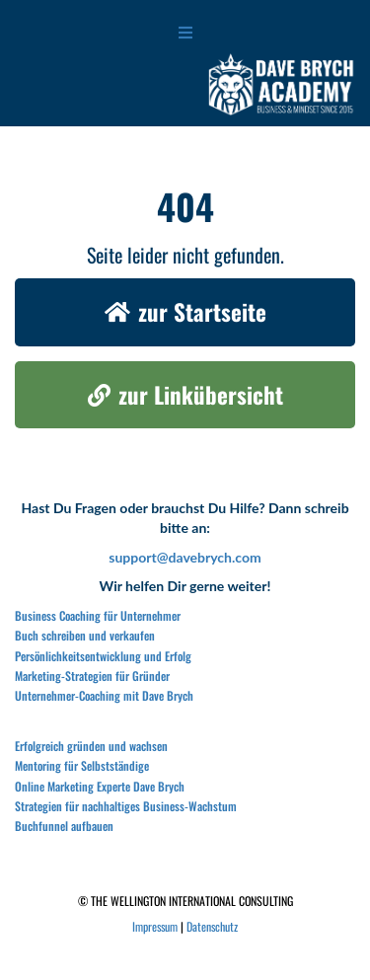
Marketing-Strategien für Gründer (92, 676)
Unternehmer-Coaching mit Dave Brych (104, 695)
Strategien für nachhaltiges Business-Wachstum (126, 806)
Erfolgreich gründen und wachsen (91, 746)
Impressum (155, 926)
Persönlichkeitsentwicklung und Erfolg (103, 656)
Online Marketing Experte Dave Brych (100, 786)
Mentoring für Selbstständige (82, 765)
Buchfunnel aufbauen (64, 826)
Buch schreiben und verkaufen (85, 635)
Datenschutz (212, 926)
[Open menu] (185, 32)
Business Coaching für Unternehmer (98, 615)
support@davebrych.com (185, 557)
